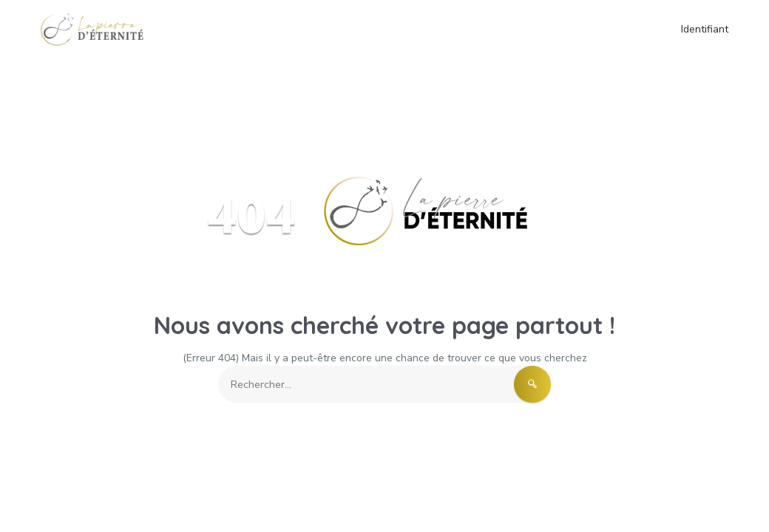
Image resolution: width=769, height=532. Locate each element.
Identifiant (705, 29)
